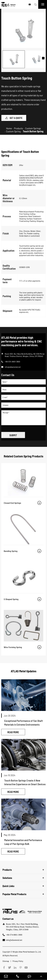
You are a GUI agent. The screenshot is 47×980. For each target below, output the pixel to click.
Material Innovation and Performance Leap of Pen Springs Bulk (23, 840)
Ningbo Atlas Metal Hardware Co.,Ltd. (27, 950)
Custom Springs (33, 127)
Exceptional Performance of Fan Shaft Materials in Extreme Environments (24, 721)
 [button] (43, 57)
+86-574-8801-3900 (14, 933)
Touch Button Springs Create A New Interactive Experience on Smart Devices (25, 781)
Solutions (7, 876)
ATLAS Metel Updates (24, 669)
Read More (13, 731)
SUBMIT (13, 434)
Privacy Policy (18, 960)
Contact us (8, 917)
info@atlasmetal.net (13, 365)
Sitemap (6, 960)
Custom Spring (13, 130)
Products (18, 127)
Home (9, 127)
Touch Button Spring (33, 130)
